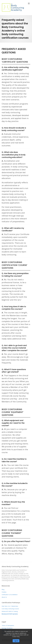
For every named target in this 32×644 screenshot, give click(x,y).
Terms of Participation (8, 625)
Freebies (4, 592)
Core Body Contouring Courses (10, 609)
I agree (16, 641)
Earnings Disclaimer (7, 628)
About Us (4, 597)
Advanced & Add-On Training (10, 611)
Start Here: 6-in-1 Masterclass (10, 606)
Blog (3, 589)
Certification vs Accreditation (10, 595)
